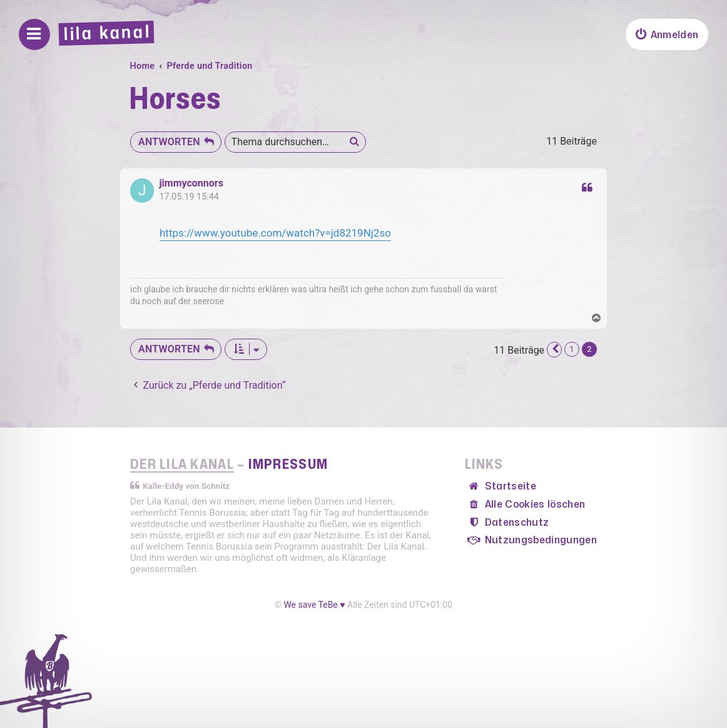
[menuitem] (667, 34)
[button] (554, 350)
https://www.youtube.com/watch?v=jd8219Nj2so (275, 233)
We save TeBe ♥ (314, 605)
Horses (175, 100)
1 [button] (572, 349)
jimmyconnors (191, 183)
